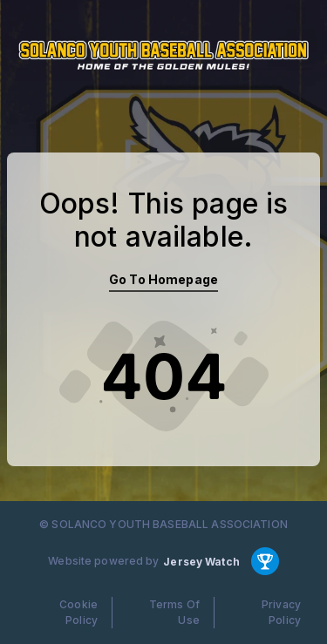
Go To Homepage (163, 279)
